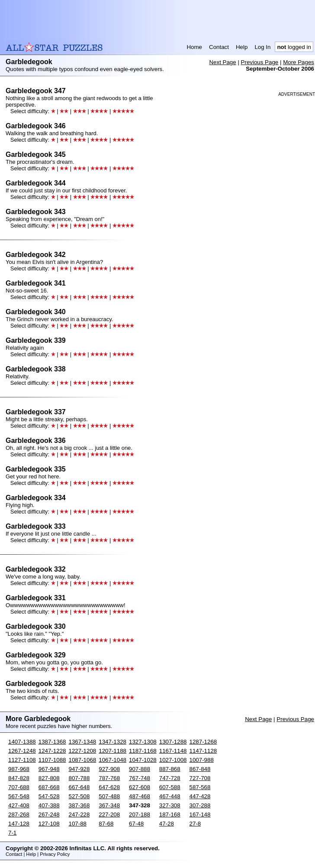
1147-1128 (203, 751)
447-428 (200, 796)
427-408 (19, 805)
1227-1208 (83, 751)
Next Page (222, 62)
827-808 (49, 778)
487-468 (140, 796)
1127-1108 (22, 760)
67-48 (136, 824)
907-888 (140, 769)
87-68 (106, 824)
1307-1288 (173, 742)
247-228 (79, 814)
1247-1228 (52, 751)
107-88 (78, 824)
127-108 (49, 824)
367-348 (109, 805)
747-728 (170, 778)
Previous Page (260, 62)
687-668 (49, 787)
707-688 (19, 787)
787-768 (109, 778)
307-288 (200, 805)
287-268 (19, 814)
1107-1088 (52, 760)
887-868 (170, 769)
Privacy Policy (55, 854)
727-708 (200, 778)
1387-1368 (52, 742)
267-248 (49, 814)
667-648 (79, 787)
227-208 (109, 814)
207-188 (140, 814)
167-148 (200, 814)
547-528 (49, 796)
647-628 (109, 787)
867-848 (200, 769)
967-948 (49, 769)
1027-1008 (173, 760)
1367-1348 (83, 742)
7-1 (12, 833)
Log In (262, 47)
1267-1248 (22, 751)
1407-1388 (22, 742)
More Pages (299, 62)
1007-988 (202, 760)
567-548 (19, 796)
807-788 (79, 778)
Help (242, 47)
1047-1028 (143, 760)
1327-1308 (143, 742)
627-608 (140, 787)
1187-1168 (143, 751)
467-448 (170, 796)
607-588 (170, 787)
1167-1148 (173, 751)
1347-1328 (112, 742)
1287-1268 (203, 742)
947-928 (79, 769)
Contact (219, 47)
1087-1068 (83, 760)
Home (194, 47)
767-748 (140, 778)
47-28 (167, 824)
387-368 (79, 805)
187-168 (170, 814)
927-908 (109, 769)
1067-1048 (112, 760)
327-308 (170, 805)
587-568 (200, 787)
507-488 (109, 796)
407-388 (49, 805)
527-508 (79, 796)
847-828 (19, 778)
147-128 (19, 824)
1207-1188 (112, 751)
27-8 (195, 824)
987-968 (19, 769)
